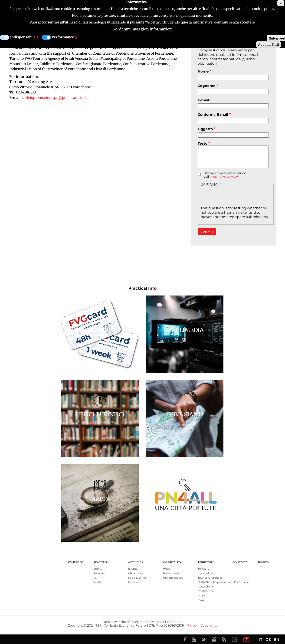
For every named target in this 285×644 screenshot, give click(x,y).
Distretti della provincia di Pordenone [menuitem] (224, 582)
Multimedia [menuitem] (206, 591)
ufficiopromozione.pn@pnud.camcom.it (55, 98)
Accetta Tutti (269, 45)
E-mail (203, 100)
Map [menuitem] (201, 600)
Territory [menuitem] (206, 563)
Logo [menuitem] (201, 596)
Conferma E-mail (213, 115)
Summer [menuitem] (100, 573)
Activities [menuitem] (136, 563)
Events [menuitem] (133, 569)
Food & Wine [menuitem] (137, 578)
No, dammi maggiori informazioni (143, 29)
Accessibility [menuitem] (206, 587)
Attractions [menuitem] (136, 573)
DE (268, 639)
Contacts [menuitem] (240, 563)
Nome (203, 71)
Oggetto (205, 129)
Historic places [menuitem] (173, 578)
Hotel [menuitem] (167, 569)
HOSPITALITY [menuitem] (172, 563)
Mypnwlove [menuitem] (206, 573)
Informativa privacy (224, 177)
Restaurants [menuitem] (171, 573)
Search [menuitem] (263, 563)
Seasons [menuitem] (100, 563)
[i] (38, 37)
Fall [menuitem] (96, 578)
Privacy (192, 626)
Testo (203, 143)
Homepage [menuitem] (75, 563)
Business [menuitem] (134, 582)
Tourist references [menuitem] (210, 578)
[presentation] (236, 197)
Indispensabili (23, 37)
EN (277, 639)
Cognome (206, 86)
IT (261, 639)
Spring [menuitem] (98, 569)
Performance (63, 37)
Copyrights (209, 626)
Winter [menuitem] (98, 582)
